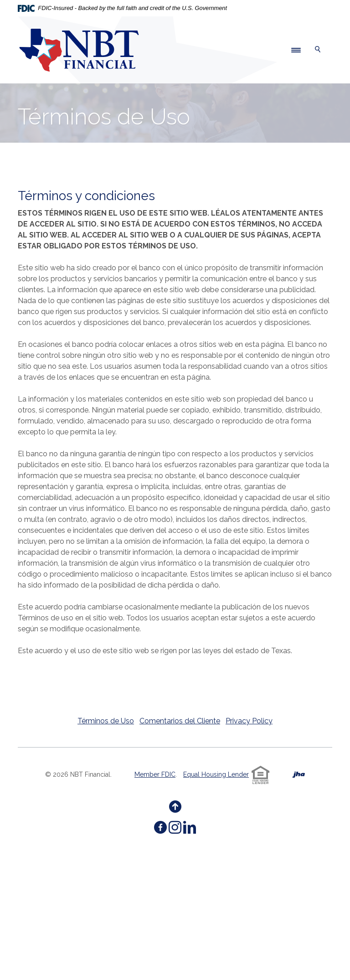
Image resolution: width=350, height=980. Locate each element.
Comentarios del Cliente (180, 721)
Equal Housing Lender (216, 774)
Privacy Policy (249, 721)
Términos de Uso (106, 721)
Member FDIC (155, 774)
